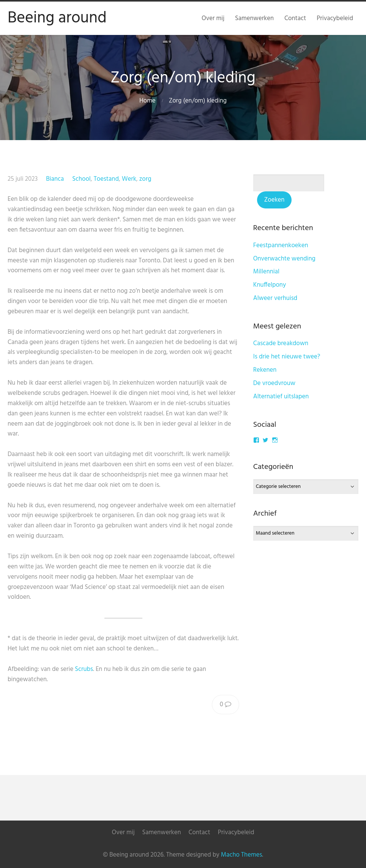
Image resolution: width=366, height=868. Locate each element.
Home (148, 101)
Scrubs (84, 669)
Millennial (266, 272)
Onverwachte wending (284, 259)
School (81, 179)
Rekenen (265, 370)
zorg (145, 179)
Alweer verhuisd (275, 298)
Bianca (55, 179)
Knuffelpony (270, 285)
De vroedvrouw (274, 383)
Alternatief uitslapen (281, 397)
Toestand (106, 179)
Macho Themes (241, 855)
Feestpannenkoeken (281, 245)
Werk (129, 179)
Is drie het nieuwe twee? (287, 357)
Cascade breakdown (281, 343)
